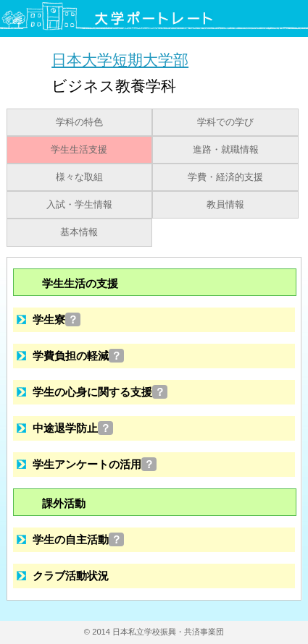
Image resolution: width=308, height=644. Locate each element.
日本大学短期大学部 (120, 60)
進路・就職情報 (226, 150)
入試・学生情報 (79, 205)
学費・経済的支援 (225, 177)
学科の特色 (79, 122)
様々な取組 (79, 177)
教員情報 (225, 205)
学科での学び (225, 122)
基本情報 (79, 232)
